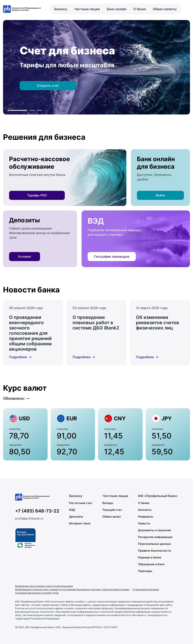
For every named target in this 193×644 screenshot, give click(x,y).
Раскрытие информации (155, 537)
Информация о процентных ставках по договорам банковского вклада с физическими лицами (72, 589)
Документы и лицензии (154, 530)
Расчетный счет (81, 503)
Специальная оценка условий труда (37, 593)
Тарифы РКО (37, 195)
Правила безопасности (154, 551)
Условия (24, 257)
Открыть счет (48, 86)
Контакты (145, 510)
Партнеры (145, 571)
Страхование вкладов (146, 589)
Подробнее (18, 357)
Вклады (108, 503)
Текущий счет (112, 510)
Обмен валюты (165, 9)
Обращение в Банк (151, 564)
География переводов (112, 257)
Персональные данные (154, 544)
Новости (144, 523)
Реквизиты (146, 517)
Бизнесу (61, 9)
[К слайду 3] (40, 110)
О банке (140, 9)
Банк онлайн (117, 9)
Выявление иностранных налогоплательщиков (44, 586)
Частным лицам (87, 9)
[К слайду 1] (17, 110)
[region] (96, 67)
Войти (160, 195)
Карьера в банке (150, 557)
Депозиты (76, 517)
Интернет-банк (80, 523)
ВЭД (72, 510)
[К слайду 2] (32, 110)
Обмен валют (112, 517)
